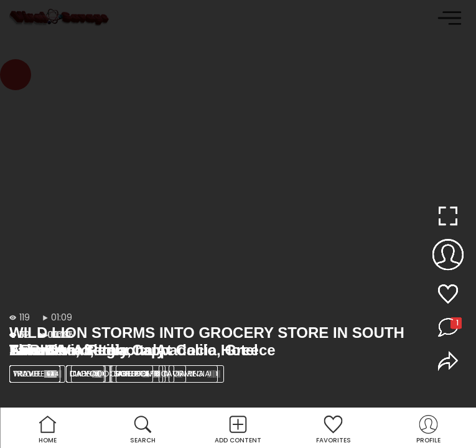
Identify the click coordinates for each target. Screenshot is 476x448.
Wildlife (37, 374)
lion (88, 374)
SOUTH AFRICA (149, 374)
